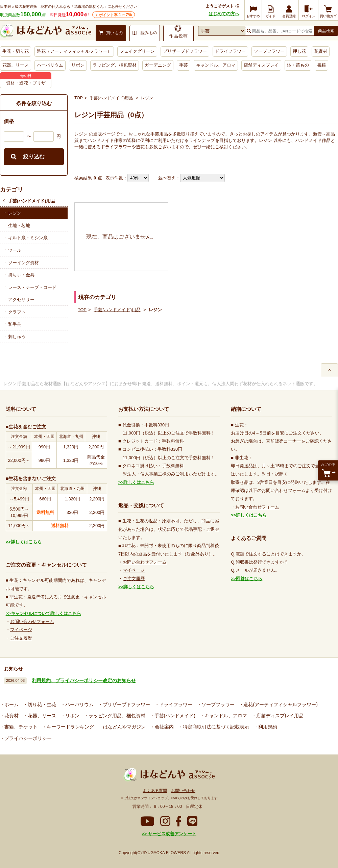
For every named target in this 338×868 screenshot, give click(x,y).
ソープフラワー (269, 51)
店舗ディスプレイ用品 (279, 716)
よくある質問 (155, 791)
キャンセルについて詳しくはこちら (46, 613)
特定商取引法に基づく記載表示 (215, 727)
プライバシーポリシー (27, 738)
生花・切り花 (16, 51)
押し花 (299, 51)
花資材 (321, 51)
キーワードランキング (70, 727)
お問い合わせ (183, 791)
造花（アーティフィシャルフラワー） (74, 51)
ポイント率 (116, 15)
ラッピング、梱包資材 (115, 65)
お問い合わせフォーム (32, 622)
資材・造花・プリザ (26, 83)
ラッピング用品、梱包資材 (116, 716)
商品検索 (326, 31)
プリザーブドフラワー (185, 51)
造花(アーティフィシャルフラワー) (280, 704)
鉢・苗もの (298, 65)
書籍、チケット (20, 727)
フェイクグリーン (137, 51)
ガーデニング (158, 65)
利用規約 (267, 727)
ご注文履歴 (21, 638)
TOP (79, 98)
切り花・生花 (41, 704)
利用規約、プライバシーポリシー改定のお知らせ (84, 680)
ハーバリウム (50, 65)
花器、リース (16, 65)
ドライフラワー (230, 51)
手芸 (184, 65)
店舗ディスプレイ (261, 65)
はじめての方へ (224, 14)
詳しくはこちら (26, 542)
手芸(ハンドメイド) (174, 716)
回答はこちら (249, 579)
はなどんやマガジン (124, 727)
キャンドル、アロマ (216, 65)
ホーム (11, 704)
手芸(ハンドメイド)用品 (32, 201)
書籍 (321, 65)
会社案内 (164, 727)
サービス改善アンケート (172, 834)
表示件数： (116, 178)
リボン (78, 65)
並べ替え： (169, 178)
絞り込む (34, 157)
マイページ (21, 630)
